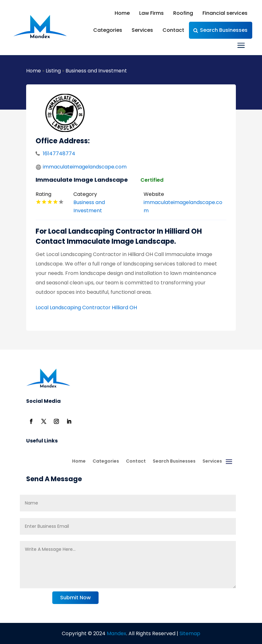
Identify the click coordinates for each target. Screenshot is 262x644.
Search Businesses (224, 30)
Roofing (183, 13)
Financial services (225, 13)
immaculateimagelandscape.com (85, 167)
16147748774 (59, 154)
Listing (53, 71)
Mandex (116, 633)
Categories (108, 30)
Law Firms (151, 13)
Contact (173, 30)
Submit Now (75, 598)
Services (142, 30)
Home (122, 13)
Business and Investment (96, 71)
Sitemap (190, 633)
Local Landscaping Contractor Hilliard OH (86, 308)
